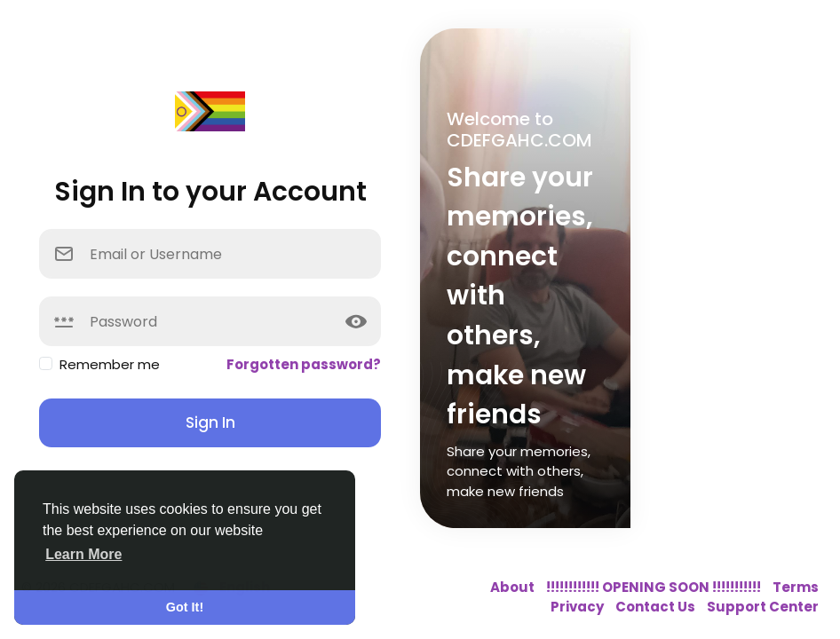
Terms (796, 587)
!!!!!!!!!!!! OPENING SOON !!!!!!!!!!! (655, 587)
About (514, 587)
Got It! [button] (185, 607)
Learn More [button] (83, 554)
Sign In (210, 422)
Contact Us (657, 607)
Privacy (578, 607)
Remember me (110, 364)
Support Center (763, 607)
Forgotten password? (304, 364)
